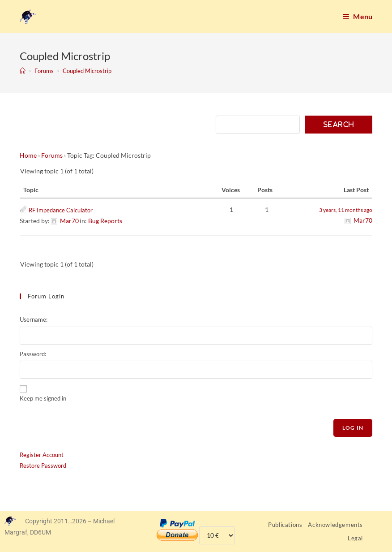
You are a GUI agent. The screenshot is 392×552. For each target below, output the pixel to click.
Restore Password (43, 466)
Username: (34, 319)
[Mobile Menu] (358, 17)
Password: (33, 354)
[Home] (23, 71)
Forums (52, 155)
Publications (285, 525)
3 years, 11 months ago (346, 210)
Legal (355, 538)
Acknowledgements (335, 525)
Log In (353, 428)
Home (28, 155)
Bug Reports (105, 221)
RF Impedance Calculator (61, 210)
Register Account (42, 455)
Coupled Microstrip (87, 71)
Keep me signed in (43, 398)
